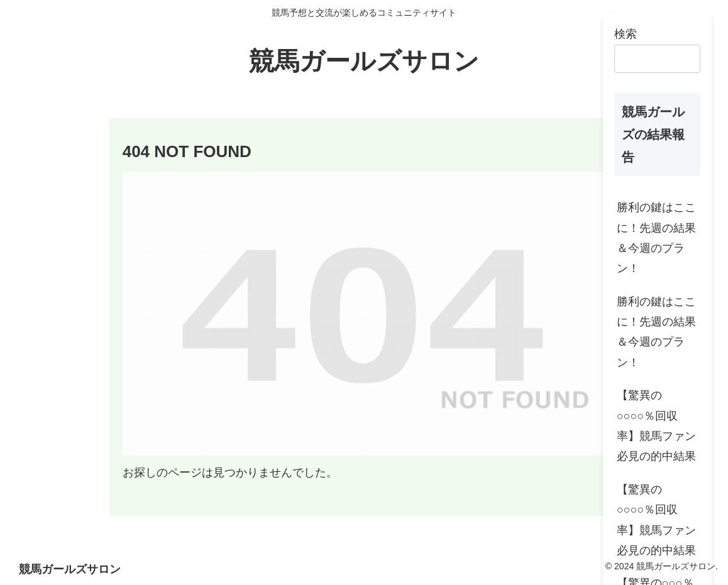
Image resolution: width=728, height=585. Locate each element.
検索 (626, 34)
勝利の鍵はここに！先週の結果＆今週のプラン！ (656, 238)
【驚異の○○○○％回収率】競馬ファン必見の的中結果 (656, 426)
